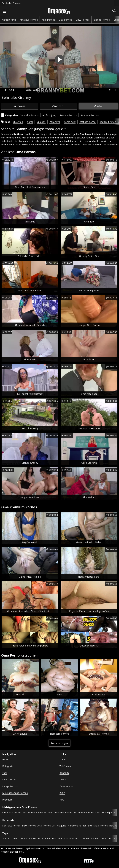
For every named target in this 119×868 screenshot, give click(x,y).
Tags (5, 773)
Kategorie (8, 766)
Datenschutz (66, 786)
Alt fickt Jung (9, 20)
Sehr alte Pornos (29, 115)
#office (24, 838)
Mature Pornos (68, 115)
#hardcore (35, 838)
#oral (30, 122)
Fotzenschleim (82, 812)
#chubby (84, 838)
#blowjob (18, 122)
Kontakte (64, 773)
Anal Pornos (48, 20)
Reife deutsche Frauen (60, 812)
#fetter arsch (70, 838)
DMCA (63, 779)
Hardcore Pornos (77, 826)
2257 (62, 793)
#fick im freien (10, 838)
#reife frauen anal (52, 838)
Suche (63, 759)
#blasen (41, 122)
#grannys (55, 122)
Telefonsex (65, 766)
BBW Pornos (83, 20)
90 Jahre (96, 812)
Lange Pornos (10, 786)
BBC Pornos (65, 20)
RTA (62, 800)
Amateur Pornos (29, 20)
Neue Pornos (9, 779)
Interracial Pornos (98, 826)
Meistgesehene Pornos (15, 793)
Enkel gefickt (109, 812)
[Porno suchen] (4, 11)
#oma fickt (70, 122)
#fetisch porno (88, 122)
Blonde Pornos (101, 20)
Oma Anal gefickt (12, 812)
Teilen (99, 106)
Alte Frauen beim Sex (34, 812)
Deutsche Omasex (12, 3)
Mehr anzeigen (59, 743)
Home (6, 759)
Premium (7, 800)
